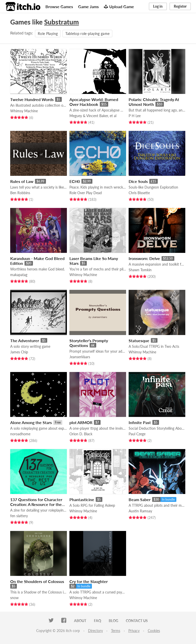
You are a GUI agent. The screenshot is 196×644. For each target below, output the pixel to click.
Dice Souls (138, 181)
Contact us (137, 621)
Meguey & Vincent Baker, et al (93, 116)
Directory (95, 631)
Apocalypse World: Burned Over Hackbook (94, 102)
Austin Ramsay (140, 511)
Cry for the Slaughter (89, 581)
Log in (158, 6)
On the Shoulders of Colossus (37, 581)
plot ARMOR (81, 422)
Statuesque (139, 340)
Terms (116, 631)
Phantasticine (82, 499)
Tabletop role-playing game (87, 34)
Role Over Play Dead (86, 193)
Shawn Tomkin (140, 270)
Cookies (154, 631)
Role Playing (48, 34)
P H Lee (135, 116)
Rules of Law (22, 181)
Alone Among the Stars (31, 422)
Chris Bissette (139, 193)
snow (14, 598)
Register (180, 6)
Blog (113, 621)
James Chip (19, 352)
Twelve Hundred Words (32, 99)
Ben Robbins (20, 193)
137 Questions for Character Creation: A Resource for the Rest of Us (36, 504)
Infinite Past (140, 422)
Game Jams (88, 7)
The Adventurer (25, 340)
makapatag (19, 275)
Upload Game (119, 7)
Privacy (134, 631)
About (80, 621)
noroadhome (20, 434)
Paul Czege (137, 434)
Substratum (62, 22)
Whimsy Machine (24, 111)
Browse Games (59, 7)
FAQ (97, 621)
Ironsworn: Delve (144, 258)
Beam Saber (140, 499)
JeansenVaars (80, 357)
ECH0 (75, 181)
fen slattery (19, 516)
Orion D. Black (81, 434)
